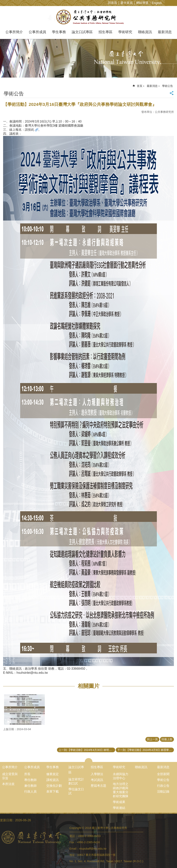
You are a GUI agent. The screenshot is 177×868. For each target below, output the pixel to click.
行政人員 (30, 792)
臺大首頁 (127, 3)
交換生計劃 (54, 786)
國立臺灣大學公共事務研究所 (88, 17)
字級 (168, 3)
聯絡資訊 (145, 32)
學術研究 (125, 32)
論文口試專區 (82, 32)
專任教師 (30, 780)
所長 (27, 774)
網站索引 (174, 3)
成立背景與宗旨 (10, 776)
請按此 (29, 130)
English (157, 3)
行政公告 (163, 786)
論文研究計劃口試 (76, 781)
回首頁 (112, 3)
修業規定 (53, 774)
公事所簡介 (14, 32)
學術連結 (119, 808)
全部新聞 (163, 774)
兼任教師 (30, 786)
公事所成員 (37, 32)
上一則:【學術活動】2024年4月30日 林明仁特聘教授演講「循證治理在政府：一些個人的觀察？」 (87, 750)
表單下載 (53, 792)
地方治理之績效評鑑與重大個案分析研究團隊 (121, 790)
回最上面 (167, 739)
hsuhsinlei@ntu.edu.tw (32, 673)
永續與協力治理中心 (121, 776)
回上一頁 (152, 739)
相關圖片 (89, 686)
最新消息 (165, 32)
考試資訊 (97, 780)
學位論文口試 (76, 791)
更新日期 (6, 820)
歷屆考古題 (98, 786)
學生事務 (59, 32)
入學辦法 (97, 774)
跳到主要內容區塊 (2, 2)
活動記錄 (163, 792)
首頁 (140, 86)
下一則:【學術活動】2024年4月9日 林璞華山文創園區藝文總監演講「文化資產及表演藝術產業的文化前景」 (146, 750)
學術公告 (168, 86)
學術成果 (119, 802)
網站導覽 (142, 3)
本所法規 (8, 784)
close (88, 760)
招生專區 (105, 32)
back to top (168, 859)
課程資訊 (53, 780)
